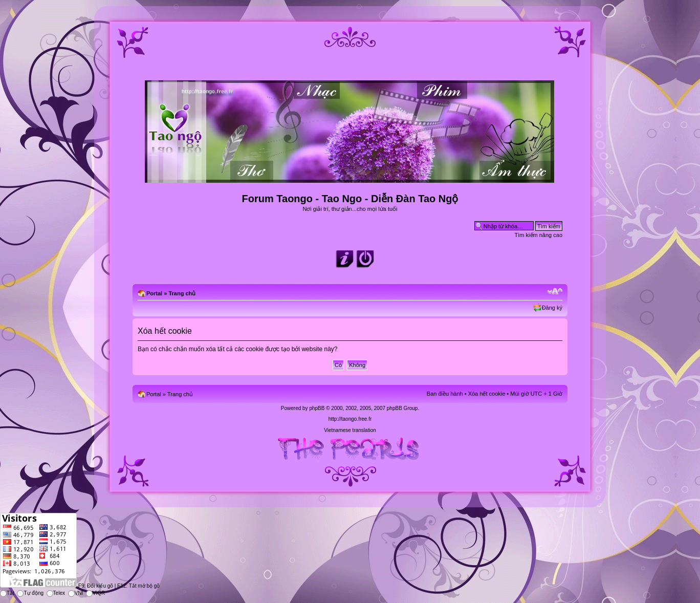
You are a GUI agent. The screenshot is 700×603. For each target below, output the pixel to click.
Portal (154, 293)
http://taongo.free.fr (350, 419)
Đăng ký (552, 308)
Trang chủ (182, 293)
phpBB (317, 408)
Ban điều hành (445, 394)
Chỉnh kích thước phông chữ (555, 291)
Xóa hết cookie (487, 394)
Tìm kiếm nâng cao (539, 235)
